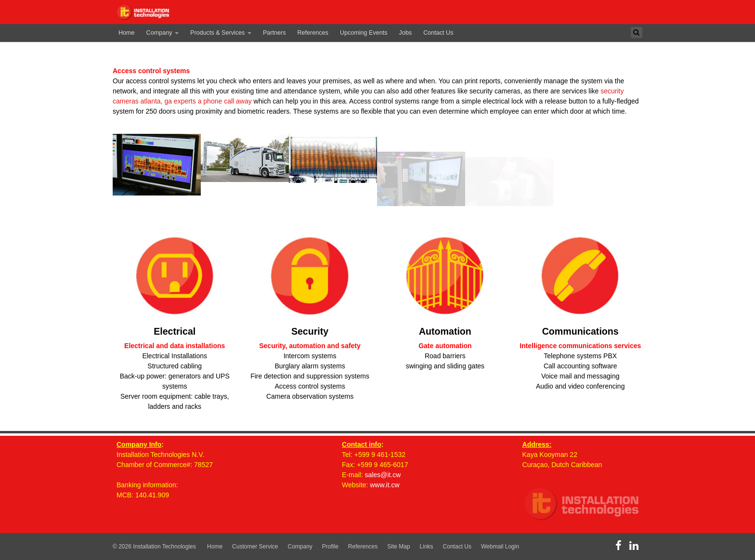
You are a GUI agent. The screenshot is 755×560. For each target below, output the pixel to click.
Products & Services (221, 33)
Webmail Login (500, 547)
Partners (274, 33)
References (313, 33)
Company (163, 33)
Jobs (406, 33)
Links (427, 547)
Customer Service (255, 547)
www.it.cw (384, 485)
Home (127, 33)
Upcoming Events (364, 33)
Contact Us (438, 33)
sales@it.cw (383, 475)
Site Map (398, 547)
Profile (330, 547)
